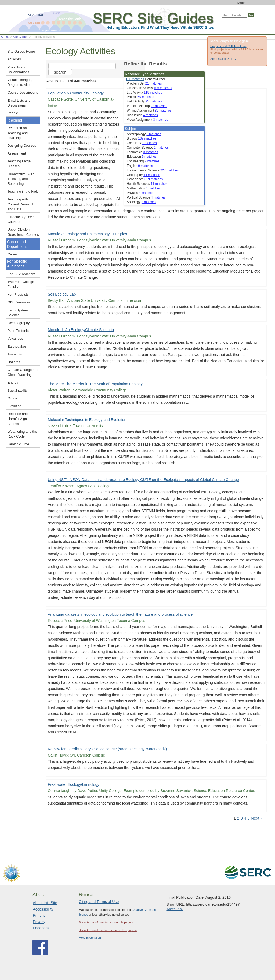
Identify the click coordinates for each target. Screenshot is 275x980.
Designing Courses (22, 146)
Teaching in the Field (23, 192)
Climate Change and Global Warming (23, 372)
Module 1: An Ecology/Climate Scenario (81, 330)
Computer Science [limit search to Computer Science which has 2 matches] (148, 148)
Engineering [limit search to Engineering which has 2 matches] (143, 161)
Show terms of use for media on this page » (108, 930)
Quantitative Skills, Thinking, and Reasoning (21, 179)
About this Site (45, 903)
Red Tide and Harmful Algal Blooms (18, 419)
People (13, 113)
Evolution (15, 406)
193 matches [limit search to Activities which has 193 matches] (135, 79)
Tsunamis (15, 354)
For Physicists (18, 295)
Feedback (41, 928)
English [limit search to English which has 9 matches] (140, 166)
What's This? (175, 909)
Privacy (39, 922)
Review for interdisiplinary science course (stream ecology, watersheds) (107, 749)
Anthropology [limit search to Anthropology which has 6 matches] (144, 134)
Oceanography (19, 323)
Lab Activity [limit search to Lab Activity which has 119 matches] (144, 93)
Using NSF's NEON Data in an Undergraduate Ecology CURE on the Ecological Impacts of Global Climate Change (143, 480)
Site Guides (20, 37)
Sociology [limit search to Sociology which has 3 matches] (142, 202)
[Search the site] (82, 66)
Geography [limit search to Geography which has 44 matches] (143, 175)
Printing (39, 915)
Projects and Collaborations (228, 46)
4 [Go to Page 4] (245, 818)
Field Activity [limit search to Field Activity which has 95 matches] (144, 101)
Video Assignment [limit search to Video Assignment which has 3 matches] (147, 120)
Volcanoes (15, 339)
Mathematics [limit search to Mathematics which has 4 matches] (144, 188)
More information (90, 938)
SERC (5, 37)
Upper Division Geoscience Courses (23, 232)
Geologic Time (18, 444)
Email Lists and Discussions (19, 103)
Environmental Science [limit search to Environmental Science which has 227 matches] (153, 170)
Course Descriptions (23, 93)
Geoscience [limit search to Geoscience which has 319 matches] (145, 179)
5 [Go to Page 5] (249, 818)
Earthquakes (17, 347)
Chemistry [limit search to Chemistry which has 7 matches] (142, 143)
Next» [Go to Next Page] (256, 818)
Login (241, 3)
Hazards (14, 362)
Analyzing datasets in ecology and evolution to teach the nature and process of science (120, 614)
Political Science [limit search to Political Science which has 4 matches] (146, 197)
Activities (14, 59)
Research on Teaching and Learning (18, 133)
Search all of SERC (223, 59)
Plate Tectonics (19, 331)
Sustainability (17, 391)
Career (13, 254)
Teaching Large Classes (19, 164)
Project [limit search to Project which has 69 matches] (140, 97)
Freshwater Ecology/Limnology (73, 784)
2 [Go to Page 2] (238, 818)
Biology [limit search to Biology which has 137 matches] (142, 138)
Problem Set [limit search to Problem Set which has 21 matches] (144, 83)
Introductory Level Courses (21, 219)
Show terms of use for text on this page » (106, 922)
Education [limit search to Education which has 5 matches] (142, 157)
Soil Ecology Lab (62, 294)
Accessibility (43, 909)
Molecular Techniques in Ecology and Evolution (87, 420)
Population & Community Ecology (76, 93)
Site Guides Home (21, 52)
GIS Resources (19, 302)
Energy (13, 383)
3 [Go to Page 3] (242, 818)
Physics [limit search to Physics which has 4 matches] (140, 193)
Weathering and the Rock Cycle (22, 434)
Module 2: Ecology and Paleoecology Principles (87, 234)
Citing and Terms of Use (99, 902)
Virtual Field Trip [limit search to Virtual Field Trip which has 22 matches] (147, 106)
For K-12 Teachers (21, 274)
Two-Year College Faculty (21, 284)
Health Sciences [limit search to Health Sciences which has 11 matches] (147, 184)
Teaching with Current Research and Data (21, 204)
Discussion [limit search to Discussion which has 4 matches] (142, 115)
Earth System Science (18, 313)
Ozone (12, 398)
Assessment (17, 153)
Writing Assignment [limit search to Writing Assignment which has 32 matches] (149, 111)
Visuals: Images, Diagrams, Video (20, 82)
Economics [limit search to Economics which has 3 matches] (142, 152)
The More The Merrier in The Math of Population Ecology (95, 384)
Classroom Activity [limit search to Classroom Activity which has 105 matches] (149, 88)
